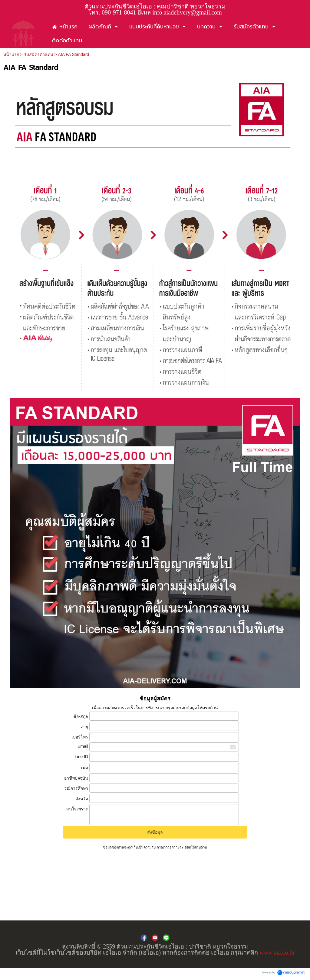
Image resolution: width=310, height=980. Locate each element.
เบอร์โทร (80, 737)
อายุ (84, 727)
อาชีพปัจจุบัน (76, 778)
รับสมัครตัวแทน (39, 54)
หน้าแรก (11, 54)
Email (83, 746)
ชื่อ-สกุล (81, 716)
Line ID (81, 757)
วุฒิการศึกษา (76, 788)
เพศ (85, 768)
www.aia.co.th (277, 952)
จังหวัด (82, 799)
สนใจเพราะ (77, 809)
